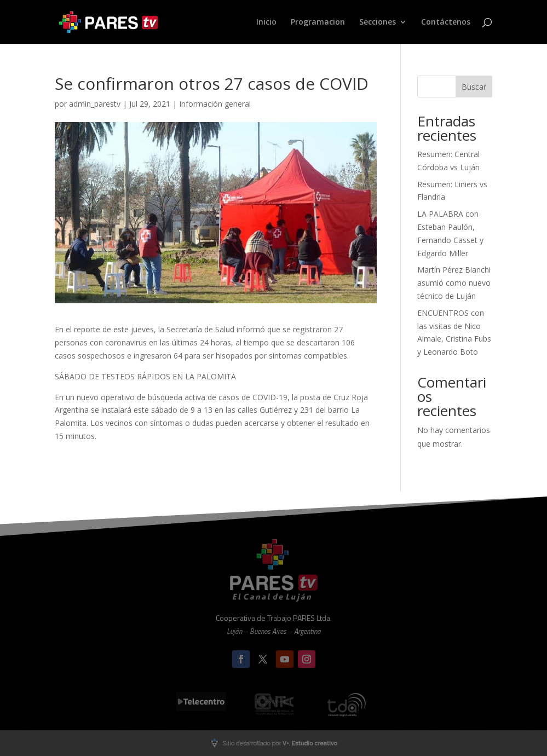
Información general (215, 104)
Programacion (318, 22)
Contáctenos (446, 22)
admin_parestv (95, 104)
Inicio (266, 22)
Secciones (378, 22)
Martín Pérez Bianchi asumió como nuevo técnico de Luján (454, 283)
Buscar (474, 87)
